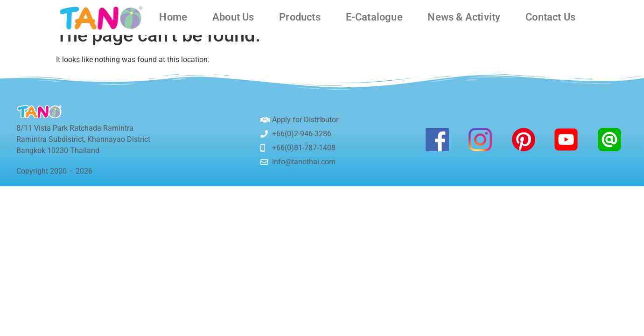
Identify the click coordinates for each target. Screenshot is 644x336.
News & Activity (464, 17)
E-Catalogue (374, 17)
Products (300, 17)
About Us (233, 17)
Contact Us (550, 17)
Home (173, 17)
